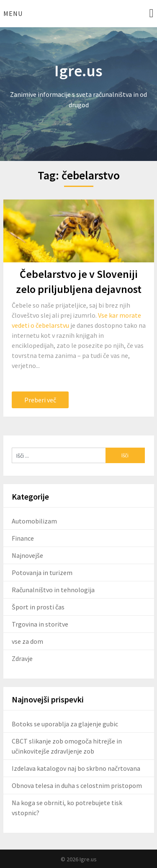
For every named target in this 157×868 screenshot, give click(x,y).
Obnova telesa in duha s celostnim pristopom (77, 785)
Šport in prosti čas (38, 607)
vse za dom (27, 641)
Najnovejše (27, 555)
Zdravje (22, 658)
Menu (13, 13)
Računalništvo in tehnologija (53, 590)
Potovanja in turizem (42, 573)
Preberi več (40, 400)
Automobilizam (34, 521)
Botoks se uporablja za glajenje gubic (65, 724)
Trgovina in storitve (40, 624)
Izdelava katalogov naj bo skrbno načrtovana (76, 768)
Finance (23, 538)
